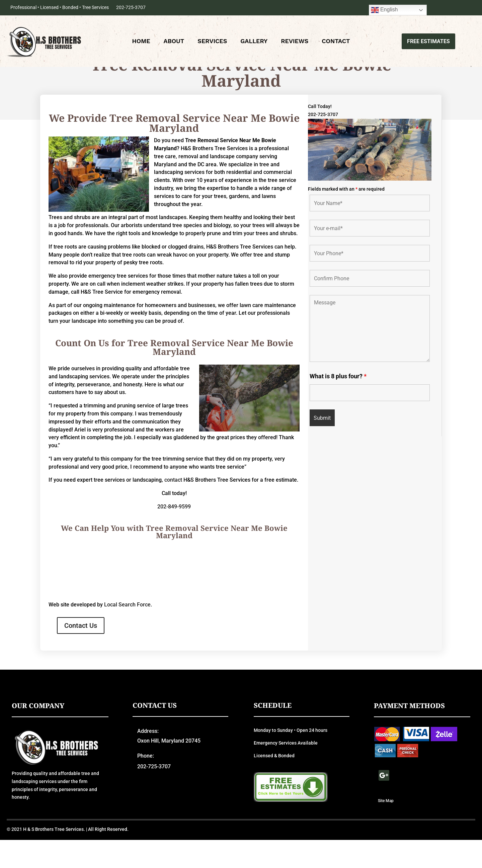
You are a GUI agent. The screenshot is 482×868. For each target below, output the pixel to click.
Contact (336, 42)
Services (212, 42)
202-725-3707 (131, 7)
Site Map (386, 829)
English (384, 10)
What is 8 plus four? (338, 404)
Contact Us (81, 654)
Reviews (295, 42)
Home (141, 42)
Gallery (254, 42)
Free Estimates (428, 41)
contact (173, 508)
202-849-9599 (174, 535)
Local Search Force (127, 633)
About (174, 42)
